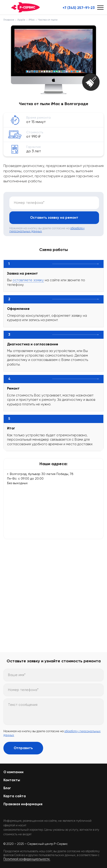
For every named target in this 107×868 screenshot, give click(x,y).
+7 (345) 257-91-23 (79, 8)
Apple (21, 20)
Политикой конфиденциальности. (27, 859)
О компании (13, 772)
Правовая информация (23, 804)
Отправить (23, 748)
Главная (9, 20)
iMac (32, 20)
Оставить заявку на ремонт (54, 218)
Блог (7, 788)
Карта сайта (15, 796)
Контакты (12, 780)
